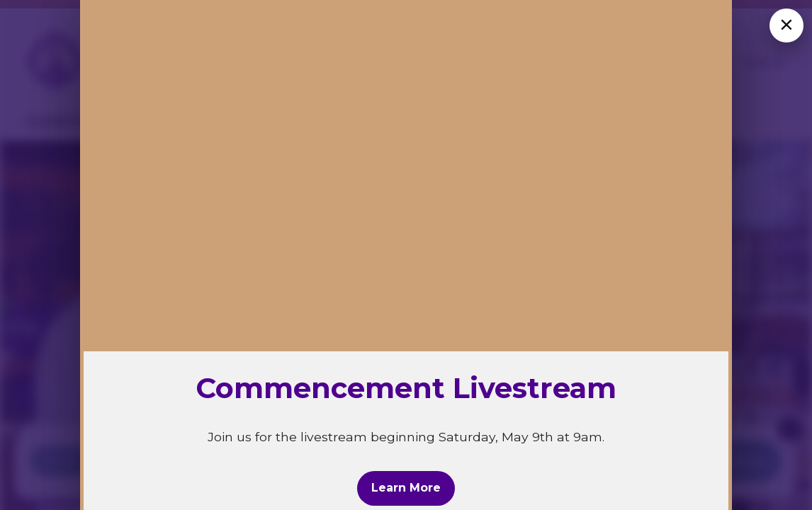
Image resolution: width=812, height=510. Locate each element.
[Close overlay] (786, 25)
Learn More (406, 488)
